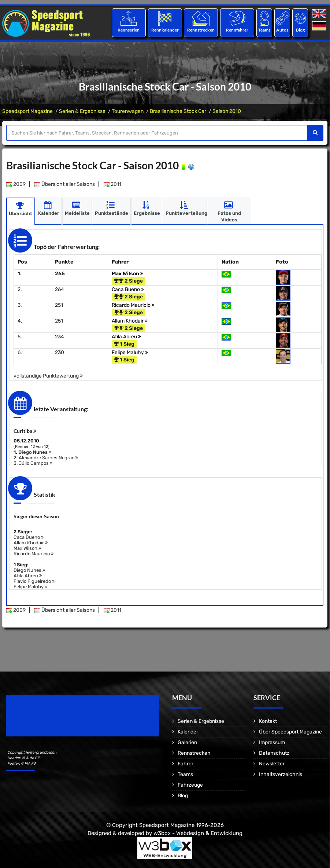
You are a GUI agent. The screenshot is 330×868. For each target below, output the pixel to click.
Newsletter (272, 764)
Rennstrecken (201, 30)
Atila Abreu (126, 337)
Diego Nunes (35, 452)
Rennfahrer (237, 30)
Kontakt (268, 721)
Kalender (188, 732)
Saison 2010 (227, 111)
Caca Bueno (128, 289)
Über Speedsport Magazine (290, 732)
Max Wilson (127, 274)
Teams (264, 30)
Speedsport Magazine (27, 111)
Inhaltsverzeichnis (281, 774)
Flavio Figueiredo (34, 581)
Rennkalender (165, 30)
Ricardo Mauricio (133, 305)
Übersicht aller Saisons (65, 184)
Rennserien (129, 30)
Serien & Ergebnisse (82, 111)
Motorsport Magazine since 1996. (48, 721)
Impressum (272, 742)
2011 (112, 184)
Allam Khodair (130, 321)
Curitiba (25, 431)
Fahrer (186, 764)
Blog (300, 30)
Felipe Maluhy (130, 352)
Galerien (187, 742)
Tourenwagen (128, 111)
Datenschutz (274, 753)
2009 (16, 184)
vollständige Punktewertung (48, 376)
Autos (282, 30)
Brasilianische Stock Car (178, 111)
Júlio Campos (36, 463)
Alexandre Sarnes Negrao (48, 458)
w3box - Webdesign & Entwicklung (198, 833)
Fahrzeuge (190, 785)
